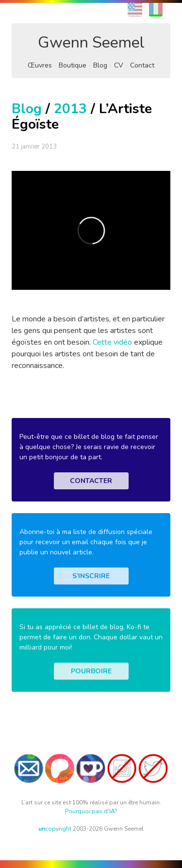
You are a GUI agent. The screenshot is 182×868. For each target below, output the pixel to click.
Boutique (73, 65)
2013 (70, 109)
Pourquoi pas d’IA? (91, 811)
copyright (55, 829)
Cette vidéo (112, 342)
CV (119, 65)
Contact (142, 65)
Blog (100, 65)
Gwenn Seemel (91, 42)
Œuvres (40, 65)
